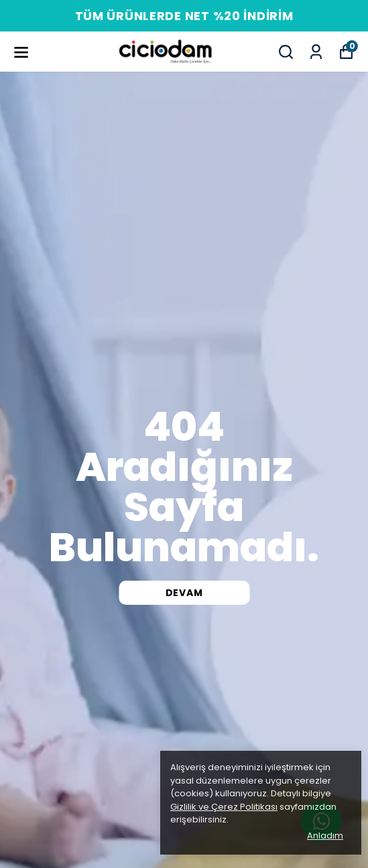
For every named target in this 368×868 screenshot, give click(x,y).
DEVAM (184, 593)
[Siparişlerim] (316, 52)
